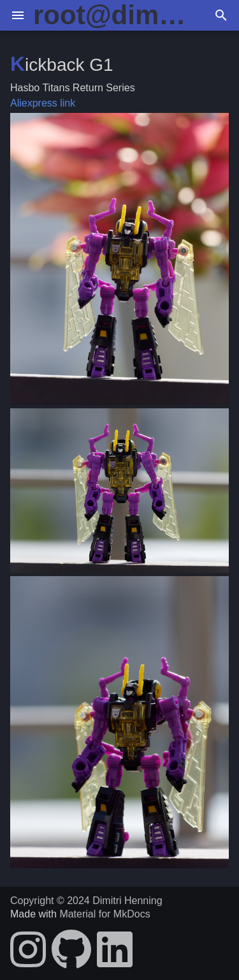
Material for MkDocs (105, 914)
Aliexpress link (43, 103)
